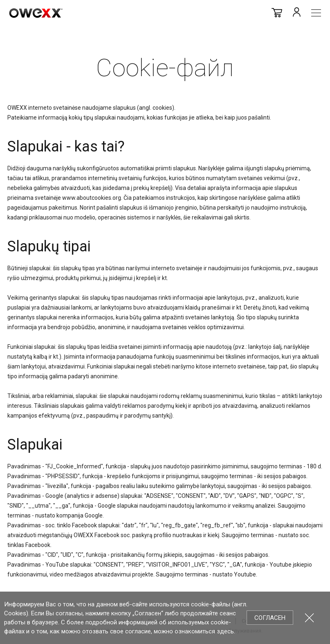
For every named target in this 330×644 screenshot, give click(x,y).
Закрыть (309, 618)
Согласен (270, 618)
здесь (225, 631)
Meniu (316, 13)
